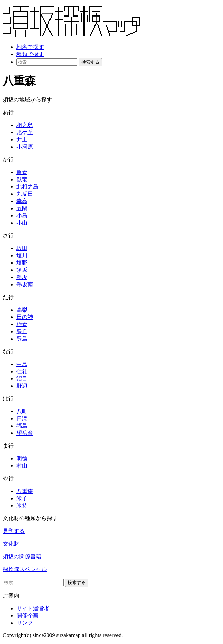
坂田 (22, 248)
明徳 (22, 458)
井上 (22, 139)
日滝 (22, 418)
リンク (25, 623)
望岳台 (25, 433)
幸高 (22, 201)
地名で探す (30, 47)
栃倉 (22, 324)
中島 (22, 364)
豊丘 (22, 331)
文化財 (11, 544)
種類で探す (30, 54)
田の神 (25, 317)
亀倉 (22, 172)
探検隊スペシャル (25, 569)
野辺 (22, 386)
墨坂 (22, 277)
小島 (22, 216)
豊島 (22, 339)
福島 (22, 426)
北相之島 (27, 187)
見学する (14, 531)
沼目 (22, 379)
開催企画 (27, 616)
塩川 (22, 255)
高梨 (22, 310)
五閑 (22, 208)
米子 (22, 498)
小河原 (25, 147)
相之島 (25, 125)
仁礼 (22, 371)
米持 (22, 506)
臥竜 (22, 179)
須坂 (22, 270)
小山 (22, 223)
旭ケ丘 (25, 132)
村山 (22, 466)
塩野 (22, 263)
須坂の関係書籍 (22, 556)
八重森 (25, 491)
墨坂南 (25, 284)
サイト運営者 (33, 608)
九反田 (25, 194)
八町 (22, 411)
